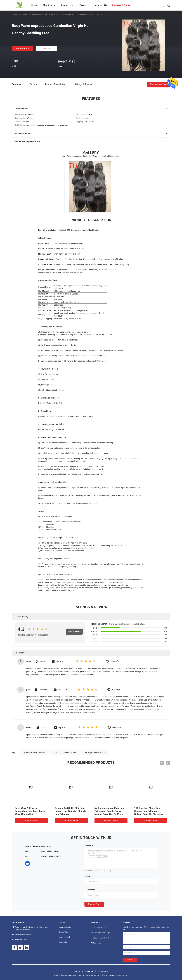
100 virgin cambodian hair (95, 752)
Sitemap (77, 971)
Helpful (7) (116, 727)
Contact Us (63, 942)
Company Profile (65, 927)
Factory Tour (64, 932)
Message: (90, 845)
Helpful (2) (116, 690)
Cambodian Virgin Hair (38, 14)
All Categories (96, 943)
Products (23, 14)
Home (14, 14)
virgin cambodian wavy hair (65, 752)
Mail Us (47, 48)
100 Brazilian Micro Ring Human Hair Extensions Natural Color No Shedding (149, 811)
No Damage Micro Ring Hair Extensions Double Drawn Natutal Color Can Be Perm (109, 811)
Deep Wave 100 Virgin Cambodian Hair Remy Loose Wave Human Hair (30, 811)
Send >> (130, 960)
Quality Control (65, 937)
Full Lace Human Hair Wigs (101, 933)
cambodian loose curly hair (34, 752)
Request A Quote (159, 84)
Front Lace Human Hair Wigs (101, 938)
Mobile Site (89, 971)
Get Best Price (22, 48)
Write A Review (74, 632)
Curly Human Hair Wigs (99, 927)
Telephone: (90, 890)
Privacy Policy (103, 971)
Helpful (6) (114, 661)
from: (88, 876)
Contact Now (94, 904)
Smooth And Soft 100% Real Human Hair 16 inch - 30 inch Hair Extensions (70, 811)
